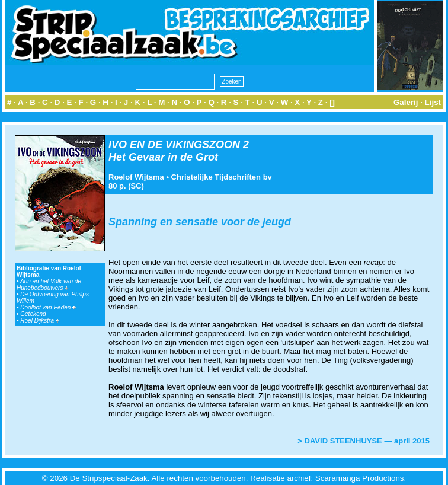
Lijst (433, 102)
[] (332, 102)
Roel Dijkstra (39, 320)
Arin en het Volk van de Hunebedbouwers (49, 285)
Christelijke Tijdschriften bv (222, 177)
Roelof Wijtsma (136, 177)
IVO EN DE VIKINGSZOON (174, 145)
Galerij (406, 102)
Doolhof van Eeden (48, 307)
